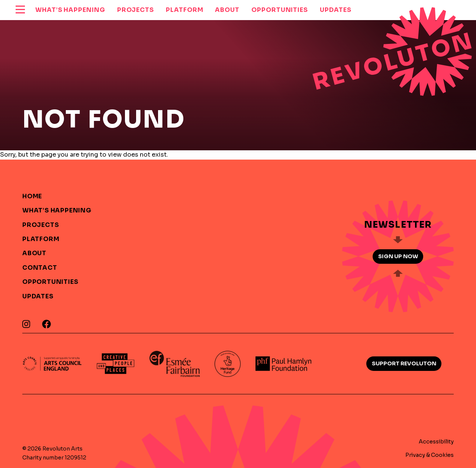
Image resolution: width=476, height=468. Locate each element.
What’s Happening (57, 210)
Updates (38, 296)
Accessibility (436, 442)
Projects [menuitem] (136, 10)
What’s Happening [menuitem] (70, 10)
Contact (40, 268)
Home (32, 196)
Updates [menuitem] (335, 10)
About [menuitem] (227, 10)
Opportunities (50, 282)
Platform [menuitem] (184, 10)
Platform (41, 239)
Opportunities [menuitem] (280, 10)
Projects (41, 225)
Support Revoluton (404, 363)
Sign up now (398, 256)
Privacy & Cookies (430, 455)
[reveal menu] (20, 10)
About (34, 253)
